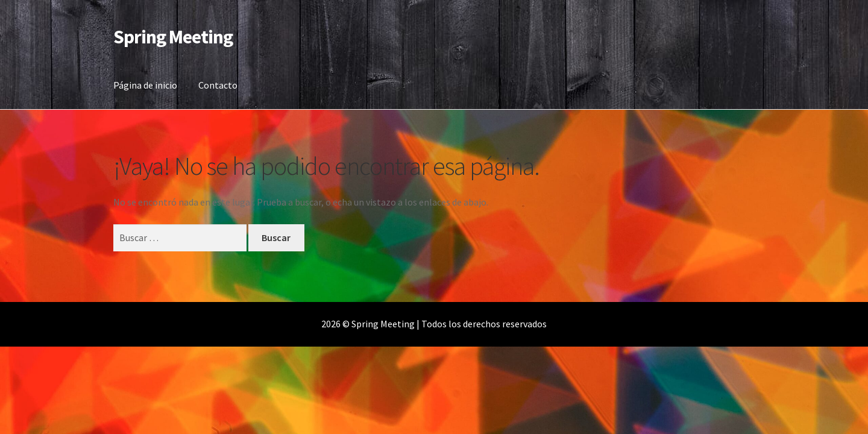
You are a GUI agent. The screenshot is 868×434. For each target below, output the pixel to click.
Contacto (218, 85)
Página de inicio (145, 85)
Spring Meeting (173, 37)
